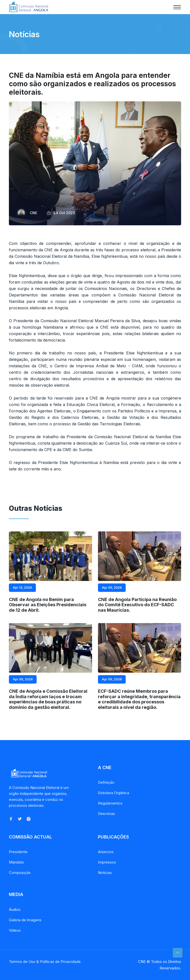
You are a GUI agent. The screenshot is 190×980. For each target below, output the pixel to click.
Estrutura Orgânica (114, 793)
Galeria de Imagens (25, 920)
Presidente (18, 852)
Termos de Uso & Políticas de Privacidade (45, 962)
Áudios (15, 909)
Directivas (107, 814)
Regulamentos (110, 803)
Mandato (16, 862)
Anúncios (106, 852)
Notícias (105, 873)
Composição (20, 873)
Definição (106, 782)
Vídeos (15, 930)
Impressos (107, 862)
